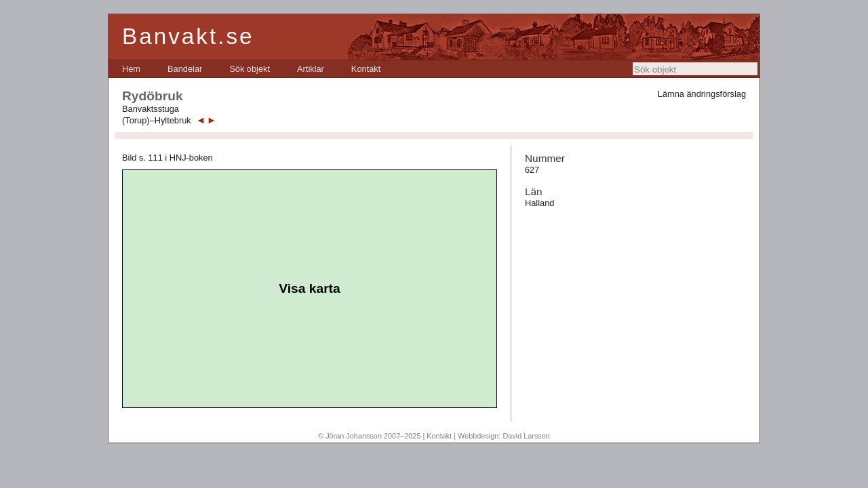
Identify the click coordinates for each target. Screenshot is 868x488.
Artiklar (311, 69)
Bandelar (185, 69)
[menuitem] (131, 69)
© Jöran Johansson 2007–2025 (369, 436)
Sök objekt (250, 69)
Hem (131, 69)
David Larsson (526, 436)
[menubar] (251, 69)
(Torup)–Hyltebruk (157, 120)
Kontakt (366, 69)
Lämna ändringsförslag (702, 94)
